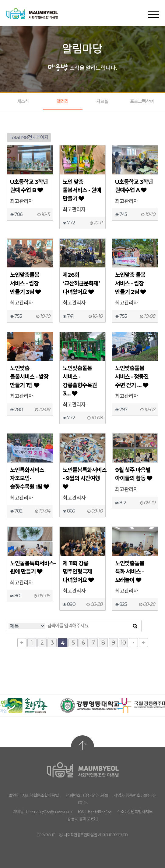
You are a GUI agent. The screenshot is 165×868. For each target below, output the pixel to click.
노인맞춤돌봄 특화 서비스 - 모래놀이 (130, 572)
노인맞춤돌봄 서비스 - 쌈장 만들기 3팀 (25, 283)
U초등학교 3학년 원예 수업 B (29, 186)
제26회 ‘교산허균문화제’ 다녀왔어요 (81, 283)
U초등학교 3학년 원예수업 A (134, 186)
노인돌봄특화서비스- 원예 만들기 (30, 568)
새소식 (23, 101)
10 (123, 643)
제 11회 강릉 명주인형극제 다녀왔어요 (78, 572)
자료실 (102, 101)
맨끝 (143, 643)
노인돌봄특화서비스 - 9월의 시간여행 (83, 478)
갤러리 (63, 101)
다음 (133, 643)
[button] (154, 9)
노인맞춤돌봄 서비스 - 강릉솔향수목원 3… (80, 381)
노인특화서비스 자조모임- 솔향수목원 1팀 (29, 478)
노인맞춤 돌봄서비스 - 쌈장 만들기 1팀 (29, 377)
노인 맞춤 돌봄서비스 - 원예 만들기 (82, 190)
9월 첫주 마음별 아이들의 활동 (133, 474)
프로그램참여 (142, 101)
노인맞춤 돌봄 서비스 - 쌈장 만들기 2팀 (130, 283)
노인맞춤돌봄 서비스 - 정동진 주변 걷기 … (132, 377)
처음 (22, 643)
